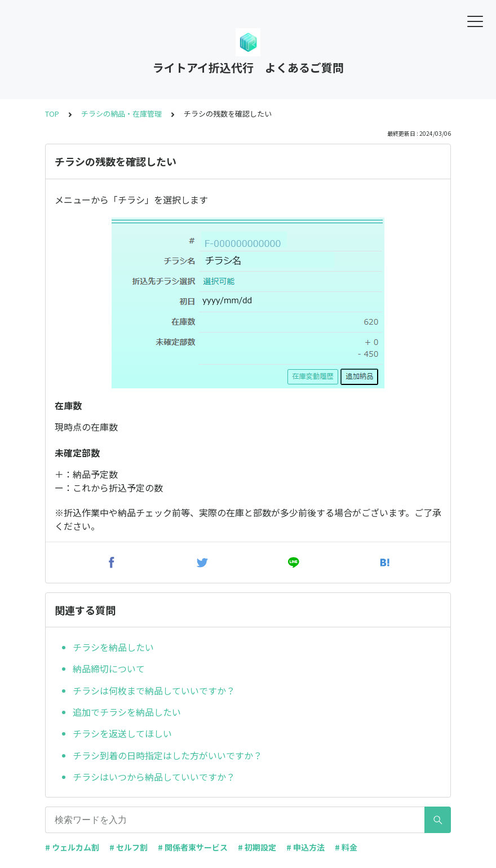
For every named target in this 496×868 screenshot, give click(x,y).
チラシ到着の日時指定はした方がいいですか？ (167, 755)
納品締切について (109, 668)
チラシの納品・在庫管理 (121, 114)
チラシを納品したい (113, 647)
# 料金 (346, 847)
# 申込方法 (305, 847)
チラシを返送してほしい (122, 733)
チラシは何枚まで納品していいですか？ (154, 690)
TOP (52, 114)
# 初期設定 (257, 847)
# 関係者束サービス (193, 847)
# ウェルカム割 (72, 847)
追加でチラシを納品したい (127, 712)
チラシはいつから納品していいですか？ (154, 777)
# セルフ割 (129, 847)
